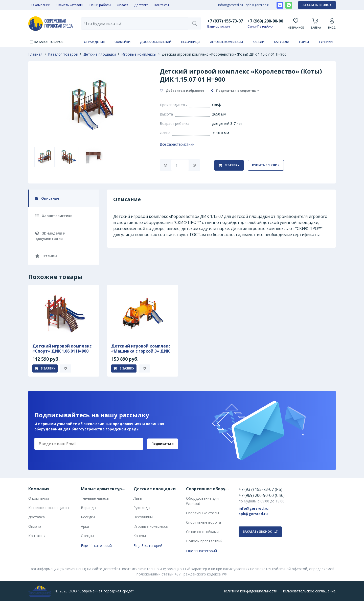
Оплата (122, 5)
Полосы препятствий (204, 541)
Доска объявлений (156, 42)
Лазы (138, 498)
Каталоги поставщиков (49, 508)
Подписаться (163, 444)
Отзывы (46, 256)
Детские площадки (100, 54)
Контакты (162, 5)
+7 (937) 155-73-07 (225, 21)
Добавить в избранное (182, 91)
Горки (304, 42)
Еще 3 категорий (148, 546)
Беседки (88, 517)
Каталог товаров (63, 54)
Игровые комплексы (226, 42)
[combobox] (134, 24)
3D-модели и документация (50, 236)
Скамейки (122, 42)
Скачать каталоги (70, 5)
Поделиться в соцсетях (234, 91)
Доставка (141, 5)
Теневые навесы (95, 498)
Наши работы (100, 5)
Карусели (282, 42)
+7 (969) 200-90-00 (265, 21)
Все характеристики (177, 144)
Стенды (87, 536)
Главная (35, 54)
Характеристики (54, 216)
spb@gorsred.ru (258, 5)
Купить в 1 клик (266, 165)
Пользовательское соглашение (309, 591)
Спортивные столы (202, 513)
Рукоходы (142, 508)
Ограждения (94, 42)
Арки (85, 526)
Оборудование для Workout (202, 501)
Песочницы (191, 42)
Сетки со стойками (202, 532)
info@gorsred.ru (231, 5)
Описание (47, 198)
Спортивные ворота (203, 522)
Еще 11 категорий (96, 546)
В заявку (229, 165)
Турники (326, 42)
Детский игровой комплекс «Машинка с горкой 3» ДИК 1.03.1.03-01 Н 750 (141, 351)
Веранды (88, 508)
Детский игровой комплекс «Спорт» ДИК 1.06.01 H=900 (62, 349)
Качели (259, 42)
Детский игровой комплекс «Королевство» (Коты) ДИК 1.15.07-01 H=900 (224, 54)
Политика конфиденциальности (250, 591)
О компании (41, 5)
